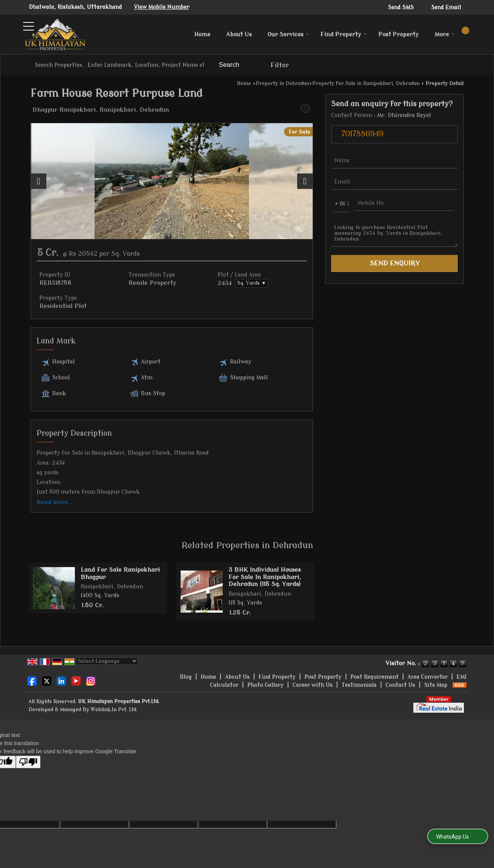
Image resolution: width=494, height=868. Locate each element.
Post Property (398, 35)
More (445, 35)
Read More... (55, 502)
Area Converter (428, 677)
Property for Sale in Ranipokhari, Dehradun (366, 83)
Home (202, 35)
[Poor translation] (28, 762)
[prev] (39, 181)
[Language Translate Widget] (107, 661)
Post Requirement (375, 677)
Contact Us (400, 685)
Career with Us (313, 685)
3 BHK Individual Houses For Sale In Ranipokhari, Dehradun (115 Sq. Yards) (265, 577)
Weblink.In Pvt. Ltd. (114, 710)
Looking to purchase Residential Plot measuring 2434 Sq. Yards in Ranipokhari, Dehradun (394, 233)
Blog (186, 677)
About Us (239, 35)
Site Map (436, 685)
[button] (162, 7)
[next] (305, 181)
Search (229, 65)
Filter (280, 65)
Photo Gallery (266, 685)
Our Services (288, 35)
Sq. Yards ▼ (252, 283)
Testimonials (359, 685)
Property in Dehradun (283, 83)
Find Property (344, 35)
